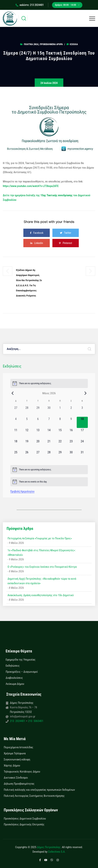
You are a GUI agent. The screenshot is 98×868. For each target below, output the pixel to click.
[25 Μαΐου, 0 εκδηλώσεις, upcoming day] (16, 456)
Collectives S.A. (57, 852)
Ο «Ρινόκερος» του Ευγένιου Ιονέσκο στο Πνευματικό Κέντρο (42, 567)
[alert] (49, 383)
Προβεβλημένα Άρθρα (51, 44)
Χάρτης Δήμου (12, 766)
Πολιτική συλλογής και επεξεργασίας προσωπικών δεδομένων (39, 790)
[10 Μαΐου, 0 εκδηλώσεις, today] (82, 422)
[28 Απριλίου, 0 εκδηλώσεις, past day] (27, 411)
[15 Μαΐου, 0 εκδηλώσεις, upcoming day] (60, 434)
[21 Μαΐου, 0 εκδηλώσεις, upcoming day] (49, 445)
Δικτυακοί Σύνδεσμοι (16, 778)
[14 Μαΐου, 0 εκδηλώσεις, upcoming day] (49, 434)
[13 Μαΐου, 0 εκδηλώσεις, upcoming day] (38, 434)
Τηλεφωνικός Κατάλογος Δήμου (22, 772)
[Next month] (86, 393)
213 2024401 (18, 721)
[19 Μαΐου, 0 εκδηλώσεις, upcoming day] (27, 445)
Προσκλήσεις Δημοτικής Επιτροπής (24, 824)
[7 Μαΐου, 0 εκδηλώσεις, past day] (49, 422)
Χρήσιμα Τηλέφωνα (15, 753)
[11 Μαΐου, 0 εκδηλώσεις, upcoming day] (16, 434)
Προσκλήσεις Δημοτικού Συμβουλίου (25, 819)
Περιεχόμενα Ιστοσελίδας (18, 747)
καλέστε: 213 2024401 (30, 5)
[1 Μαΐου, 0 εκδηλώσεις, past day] (60, 411)
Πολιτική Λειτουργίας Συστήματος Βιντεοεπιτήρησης (34, 796)
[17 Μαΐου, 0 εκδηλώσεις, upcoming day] (82, 434)
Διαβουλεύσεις (14, 678)
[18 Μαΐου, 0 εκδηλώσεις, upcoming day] (16, 445)
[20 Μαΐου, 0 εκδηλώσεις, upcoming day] (38, 445)
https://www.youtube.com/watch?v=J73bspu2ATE (31, 186)
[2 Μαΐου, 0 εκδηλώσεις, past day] (71, 411)
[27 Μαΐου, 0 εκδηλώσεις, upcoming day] (38, 456)
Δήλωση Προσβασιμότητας (19, 784)
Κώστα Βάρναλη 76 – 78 (24, 707)
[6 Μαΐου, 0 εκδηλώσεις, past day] (38, 422)
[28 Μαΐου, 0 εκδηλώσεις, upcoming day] (49, 456)
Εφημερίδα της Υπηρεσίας (21, 660)
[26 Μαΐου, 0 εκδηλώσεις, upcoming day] (27, 456)
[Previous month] (13, 393)
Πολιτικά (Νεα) (31, 44)
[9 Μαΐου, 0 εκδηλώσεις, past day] (71, 422)
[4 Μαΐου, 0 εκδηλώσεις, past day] (16, 422)
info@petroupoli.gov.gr (23, 716)
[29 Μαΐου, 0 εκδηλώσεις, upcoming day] (60, 456)
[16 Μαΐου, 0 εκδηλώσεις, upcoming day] (71, 434)
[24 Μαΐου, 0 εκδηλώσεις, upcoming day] (82, 445)
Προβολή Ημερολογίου (22, 491)
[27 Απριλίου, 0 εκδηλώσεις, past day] (16, 411)
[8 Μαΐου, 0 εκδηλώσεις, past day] (60, 422)
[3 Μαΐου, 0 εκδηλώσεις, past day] (82, 411)
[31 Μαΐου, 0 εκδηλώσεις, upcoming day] (82, 456)
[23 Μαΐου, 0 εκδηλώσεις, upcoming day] (71, 445)
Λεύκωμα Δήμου (15, 684)
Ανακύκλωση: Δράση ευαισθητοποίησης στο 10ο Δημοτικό (41, 595)
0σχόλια (72, 44)
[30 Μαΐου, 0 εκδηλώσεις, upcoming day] (71, 456)
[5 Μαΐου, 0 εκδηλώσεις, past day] (27, 422)
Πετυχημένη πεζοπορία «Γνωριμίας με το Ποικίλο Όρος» (40, 538)
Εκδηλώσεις (13, 666)
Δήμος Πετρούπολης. (49, 847)
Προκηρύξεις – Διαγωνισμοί (22, 672)
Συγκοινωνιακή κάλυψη (17, 759)
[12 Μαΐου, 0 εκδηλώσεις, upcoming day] (27, 434)
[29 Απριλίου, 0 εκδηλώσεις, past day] (38, 411)
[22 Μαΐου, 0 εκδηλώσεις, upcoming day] (60, 445)
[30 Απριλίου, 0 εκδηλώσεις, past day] (49, 411)
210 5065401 (35, 721)
